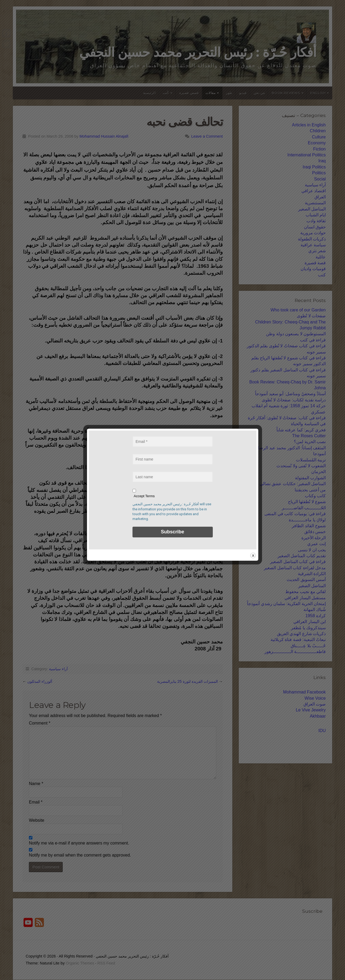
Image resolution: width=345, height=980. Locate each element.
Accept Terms (144, 496)
